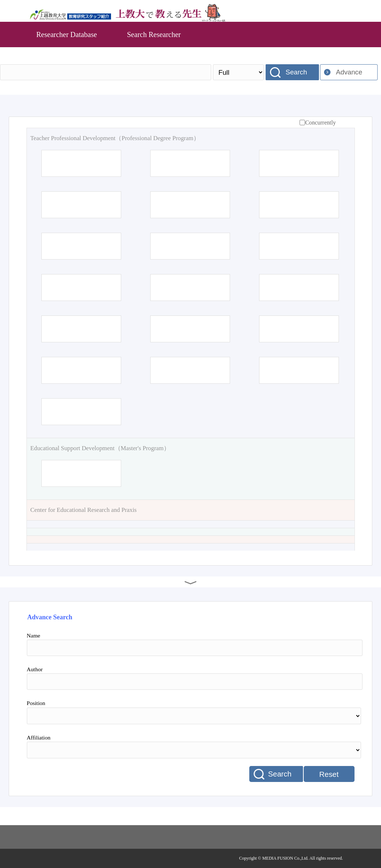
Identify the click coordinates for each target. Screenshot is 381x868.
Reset (329, 774)
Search (296, 72)
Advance (349, 72)
